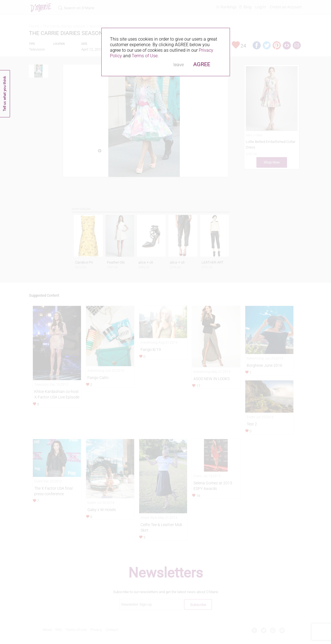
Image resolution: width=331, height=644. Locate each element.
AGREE (202, 64)
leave (179, 65)
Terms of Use (145, 56)
